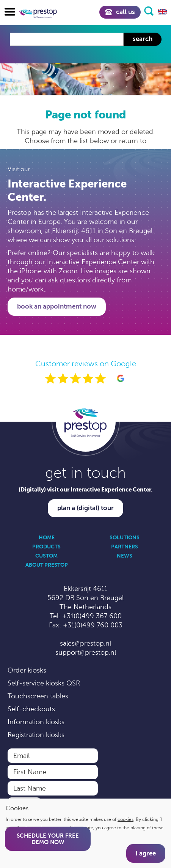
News (125, 556)
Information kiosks (36, 722)
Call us (120, 12)
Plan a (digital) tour (85, 508)
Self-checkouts (31, 709)
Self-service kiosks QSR (44, 683)
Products (46, 547)
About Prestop (47, 565)
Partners (125, 547)
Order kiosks (27, 670)
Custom (46, 556)
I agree (146, 853)
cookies (126, 819)
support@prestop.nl (86, 652)
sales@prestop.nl (85, 643)
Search (143, 39)
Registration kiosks (36, 735)
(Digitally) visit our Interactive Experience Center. (85, 489)
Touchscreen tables (38, 696)
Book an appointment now (57, 306)
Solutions (125, 537)
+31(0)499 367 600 (92, 616)
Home (47, 537)
